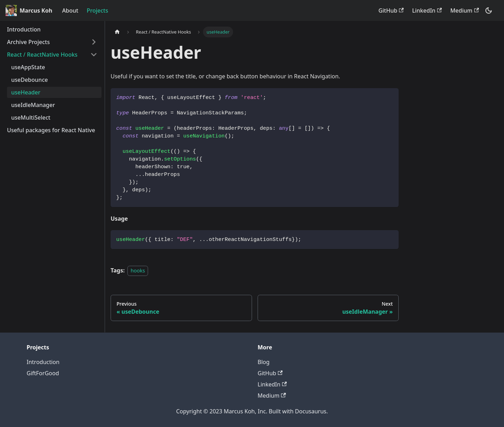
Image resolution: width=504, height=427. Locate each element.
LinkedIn (427, 10)
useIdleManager (33, 105)
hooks (138, 271)
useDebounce (30, 80)
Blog (264, 362)
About (70, 10)
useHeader (26, 92)
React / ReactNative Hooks (42, 55)
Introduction (24, 29)
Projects (97, 10)
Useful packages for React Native (51, 130)
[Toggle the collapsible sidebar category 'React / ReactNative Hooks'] (94, 55)
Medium (464, 10)
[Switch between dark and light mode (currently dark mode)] (489, 10)
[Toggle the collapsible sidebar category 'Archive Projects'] (94, 42)
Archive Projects (28, 42)
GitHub (391, 10)
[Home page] (117, 32)
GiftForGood (43, 373)
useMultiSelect (31, 118)
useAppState (28, 67)
